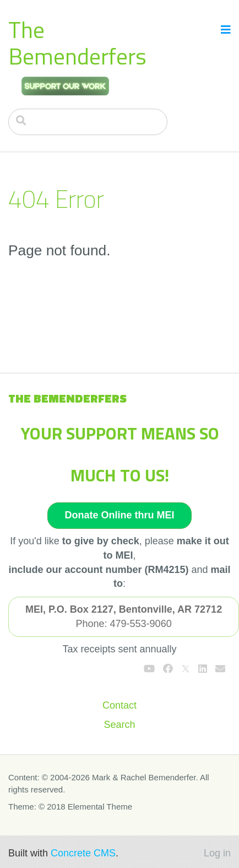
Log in (217, 853)
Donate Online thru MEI (119, 515)
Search (119, 725)
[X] (186, 669)
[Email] (220, 669)
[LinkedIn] (203, 669)
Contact (119, 705)
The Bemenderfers (77, 43)
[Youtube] (149, 669)
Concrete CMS (83, 853)
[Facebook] (168, 669)
